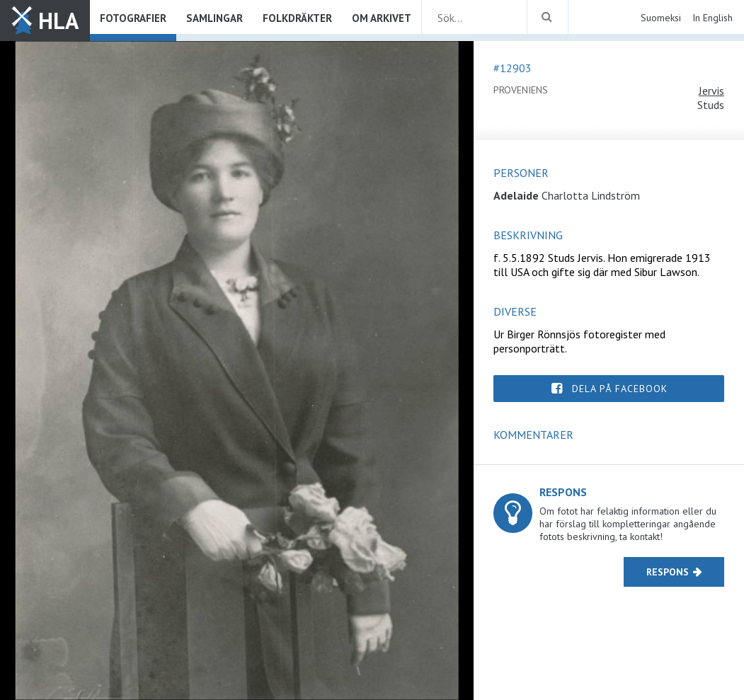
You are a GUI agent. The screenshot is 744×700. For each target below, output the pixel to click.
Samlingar (214, 18)
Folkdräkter (297, 18)
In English (712, 18)
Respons (668, 572)
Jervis (711, 91)
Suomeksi (661, 18)
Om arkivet (382, 18)
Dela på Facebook (620, 389)
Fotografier (133, 18)
